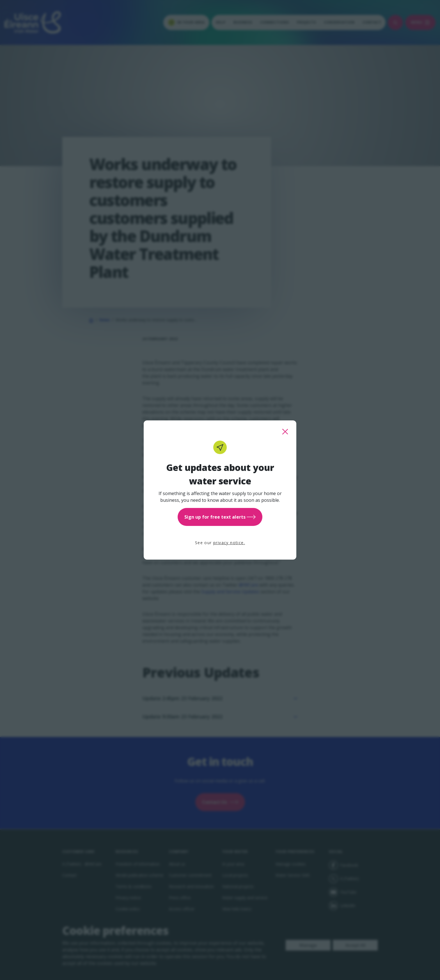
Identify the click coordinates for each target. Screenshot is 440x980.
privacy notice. (229, 543)
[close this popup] (285, 432)
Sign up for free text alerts (220, 517)
